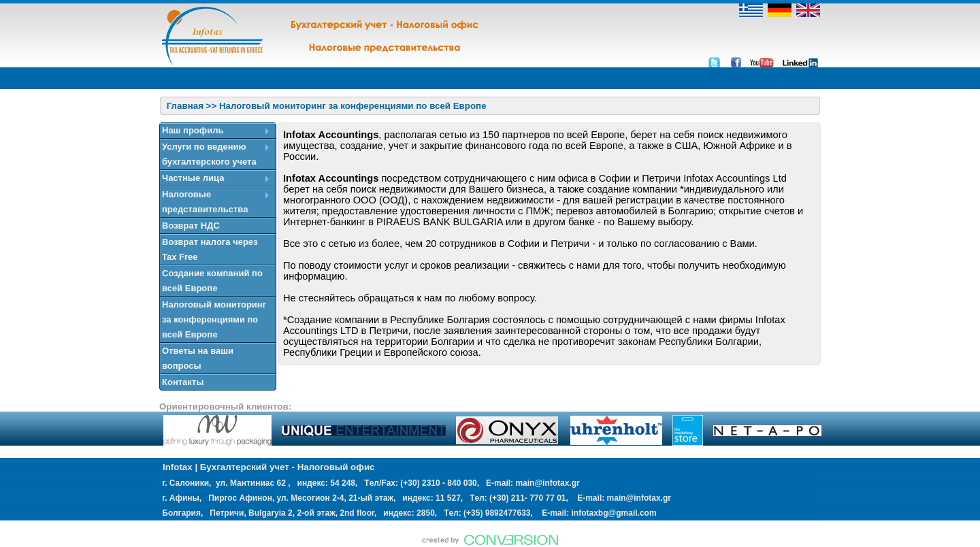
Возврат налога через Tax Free (210, 249)
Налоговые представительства (205, 202)
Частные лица (193, 178)
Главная (185, 106)
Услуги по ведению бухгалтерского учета (209, 154)
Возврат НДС (191, 226)
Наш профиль (193, 130)
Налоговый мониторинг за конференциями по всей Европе (214, 319)
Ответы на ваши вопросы (198, 358)
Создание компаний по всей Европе (212, 281)
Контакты (183, 382)
